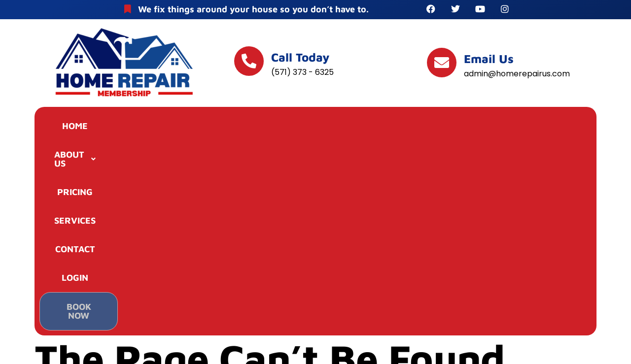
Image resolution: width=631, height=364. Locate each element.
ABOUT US (157, 127)
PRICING (239, 127)
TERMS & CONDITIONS (315, 314)
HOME (81, 127)
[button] (157, 128)
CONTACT (392, 127)
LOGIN (462, 127)
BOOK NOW (538, 129)
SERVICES (314, 127)
